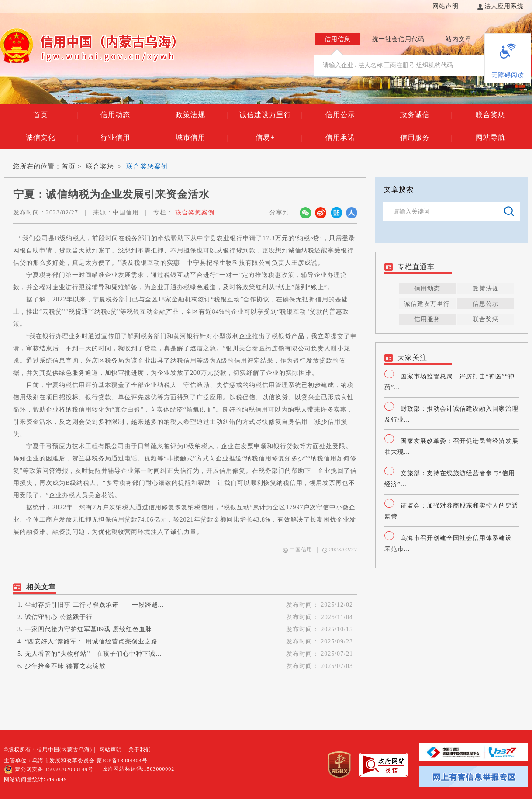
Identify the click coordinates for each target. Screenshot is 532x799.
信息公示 (486, 304)
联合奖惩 (491, 115)
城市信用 (202, 138)
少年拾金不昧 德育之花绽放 (65, 666)
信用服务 (426, 138)
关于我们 (140, 750)
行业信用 (127, 138)
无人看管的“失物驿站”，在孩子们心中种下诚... (93, 654)
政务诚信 (426, 115)
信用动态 (127, 115)
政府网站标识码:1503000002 (138, 769)
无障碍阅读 (508, 75)
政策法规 (202, 115)
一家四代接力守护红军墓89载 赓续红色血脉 (88, 629)
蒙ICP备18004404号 (122, 761)
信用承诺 (352, 138)
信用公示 (352, 115)
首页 (56, 115)
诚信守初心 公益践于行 (59, 617)
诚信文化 (52, 138)
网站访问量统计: (35, 779)
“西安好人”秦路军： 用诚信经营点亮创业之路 (91, 642)
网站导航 (491, 137)
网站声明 (447, 6)
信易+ (279, 138)
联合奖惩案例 (147, 166)
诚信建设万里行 (271, 115)
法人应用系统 (501, 6)
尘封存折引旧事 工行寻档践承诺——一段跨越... (94, 605)
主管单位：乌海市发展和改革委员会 (49, 761)
